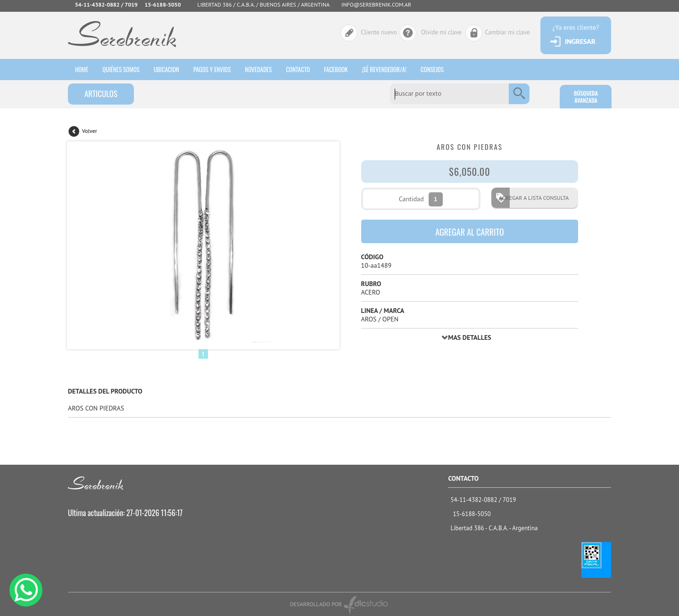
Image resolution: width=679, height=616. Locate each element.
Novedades (258, 69)
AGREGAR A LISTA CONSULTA (531, 198)
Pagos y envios (212, 69)
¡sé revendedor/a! (384, 69)
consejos (432, 69)
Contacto (298, 69)
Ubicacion (166, 69)
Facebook (336, 69)
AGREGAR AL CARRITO (470, 232)
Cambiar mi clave (507, 32)
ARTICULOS (101, 94)
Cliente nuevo (379, 32)
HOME (82, 69)
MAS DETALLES (469, 337)
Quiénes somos (121, 69)
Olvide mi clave (441, 32)
